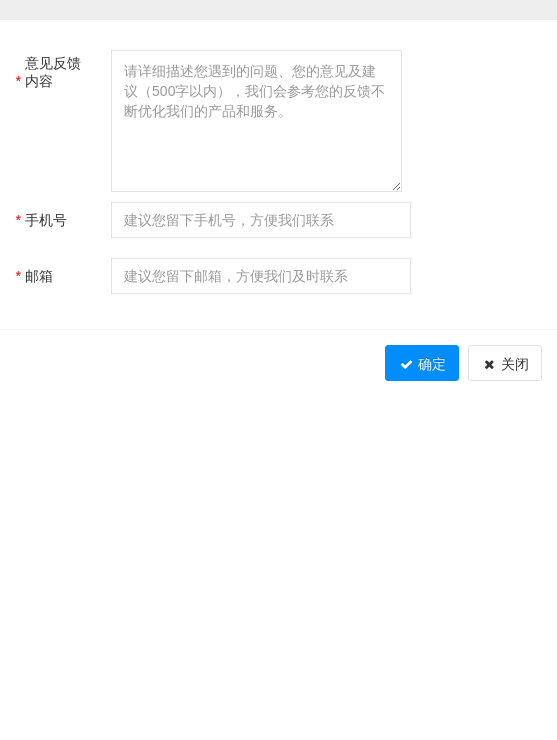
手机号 (41, 220)
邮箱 (34, 276)
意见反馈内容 (48, 72)
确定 (422, 364)
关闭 (505, 364)
